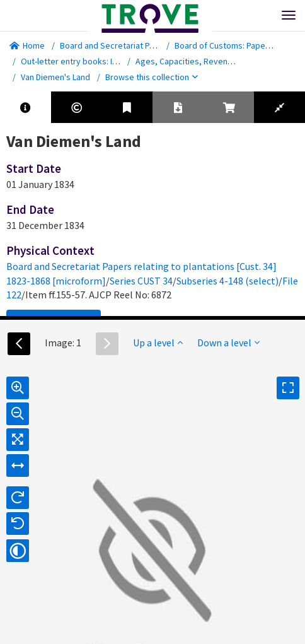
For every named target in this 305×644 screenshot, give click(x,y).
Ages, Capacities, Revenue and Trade (206, 61)
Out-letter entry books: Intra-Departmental (101, 61)
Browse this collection (152, 77)
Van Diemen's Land (55, 77)
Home (27, 45)
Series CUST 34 (141, 281)
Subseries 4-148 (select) (227, 281)
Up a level (158, 342)
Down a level (228, 342)
